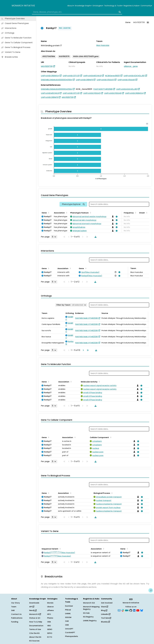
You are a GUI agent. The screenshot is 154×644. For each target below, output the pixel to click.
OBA (49, 622)
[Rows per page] (54, 237)
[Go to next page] (83, 350)
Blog (104, 610)
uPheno (50, 610)
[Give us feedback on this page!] (151, 590)
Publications (17, 618)
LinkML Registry (90, 621)
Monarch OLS (89, 603)
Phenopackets (72, 636)
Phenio (50, 618)
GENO (50, 629)
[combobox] (77, 12)
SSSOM (68, 617)
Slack (105, 607)
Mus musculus (103, 45)
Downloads (34, 603)
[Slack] (123, 610)
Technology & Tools (113, 6)
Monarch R (35, 614)
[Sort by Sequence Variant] (60, 549)
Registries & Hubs (132, 6)
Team (14, 607)
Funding (15, 622)
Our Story (15, 603)
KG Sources (34, 641)
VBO (49, 626)
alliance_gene (131, 66)
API (32, 607)
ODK (67, 625)
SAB (13, 610)
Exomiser (69, 606)
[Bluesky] (142, 610)
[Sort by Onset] (146, 213)
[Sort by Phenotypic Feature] (90, 213)
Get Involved (107, 603)
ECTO (50, 637)
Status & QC (35, 618)
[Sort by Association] (66, 213)
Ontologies (98, 6)
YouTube (106, 618)
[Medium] (127, 610)
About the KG (35, 637)
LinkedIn (106, 614)
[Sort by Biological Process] (112, 493)
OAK (67, 621)
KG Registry (88, 617)
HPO (49, 614)
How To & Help (36, 622)
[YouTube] (138, 610)
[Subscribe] (119, 610)
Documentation (36, 626)
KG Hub (86, 613)
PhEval (68, 610)
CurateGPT (70, 632)
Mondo (50, 603)
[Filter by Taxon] (71, 305)
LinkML (68, 614)
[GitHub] (131, 610)
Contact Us (16, 614)
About (71, 6)
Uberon (50, 607)
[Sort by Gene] (48, 213)
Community (146, 6)
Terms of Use (35, 629)
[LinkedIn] (134, 610)
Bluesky (105, 622)
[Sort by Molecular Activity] (99, 382)
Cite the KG (34, 633)
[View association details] (116, 217)
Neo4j (33, 610)
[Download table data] (95, 237)
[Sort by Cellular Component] (110, 437)
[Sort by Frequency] (135, 213)
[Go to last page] (87, 350)
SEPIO (50, 633)
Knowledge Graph (83, 6)
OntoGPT (69, 629)
